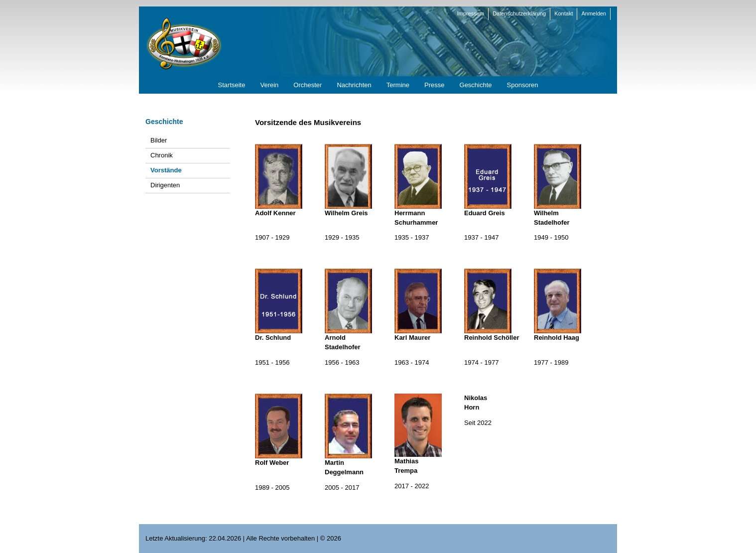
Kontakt (564, 13)
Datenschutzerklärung (519, 13)
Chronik (162, 155)
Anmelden (594, 13)
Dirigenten (165, 185)
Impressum (471, 13)
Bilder (159, 140)
